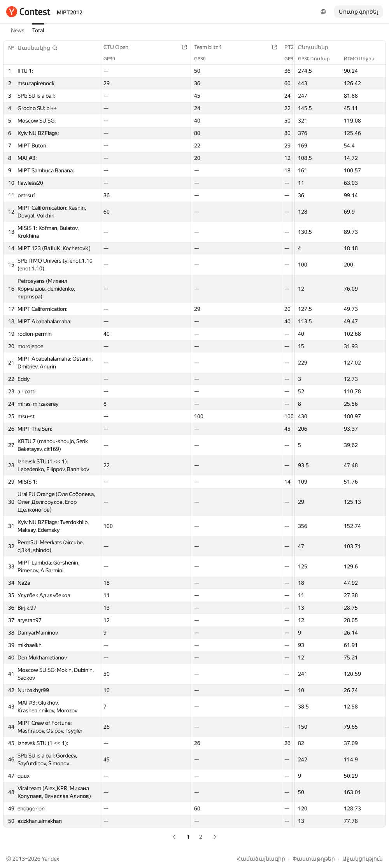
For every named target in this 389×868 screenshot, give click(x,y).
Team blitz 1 (212, 47)
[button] (38, 48)
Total (38, 30)
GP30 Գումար (318, 59)
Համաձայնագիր (261, 859)
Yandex (50, 859)
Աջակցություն (363, 859)
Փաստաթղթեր (314, 859)
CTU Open (120, 47)
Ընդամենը (317, 47)
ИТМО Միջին (363, 59)
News (18, 30)
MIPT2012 (70, 12)
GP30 (113, 59)
